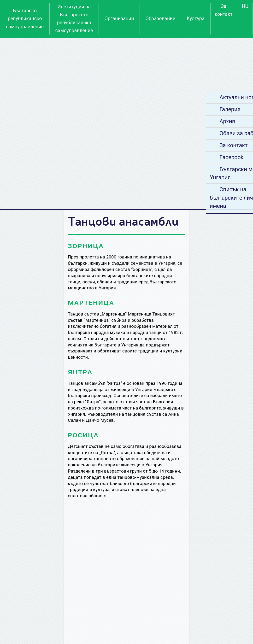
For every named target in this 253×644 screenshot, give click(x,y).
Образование (160, 19)
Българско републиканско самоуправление (25, 19)
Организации (119, 19)
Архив (199, 121)
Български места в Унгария (212, 174)
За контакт (224, 10)
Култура (196, 19)
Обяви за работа (213, 133)
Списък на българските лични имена (207, 198)
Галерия (202, 109)
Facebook (203, 157)
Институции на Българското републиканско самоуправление (74, 19)
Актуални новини (214, 97)
